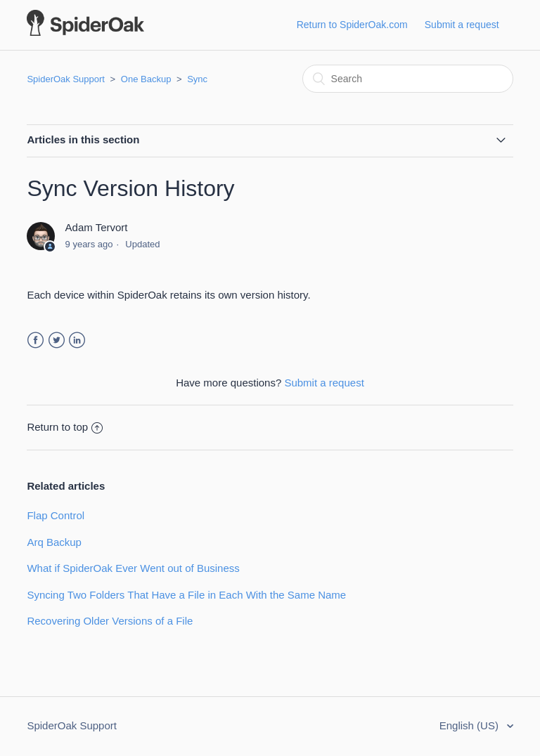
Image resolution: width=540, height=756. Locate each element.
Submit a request (462, 25)
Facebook (36, 340)
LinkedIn (77, 340)
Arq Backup (54, 542)
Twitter (57, 340)
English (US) (470, 725)
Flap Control (56, 515)
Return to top (65, 427)
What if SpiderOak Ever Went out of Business (133, 568)
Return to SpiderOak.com (352, 25)
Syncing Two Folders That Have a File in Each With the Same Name (186, 595)
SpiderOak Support (66, 79)
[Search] (408, 79)
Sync (197, 79)
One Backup (146, 79)
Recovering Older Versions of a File (110, 621)
